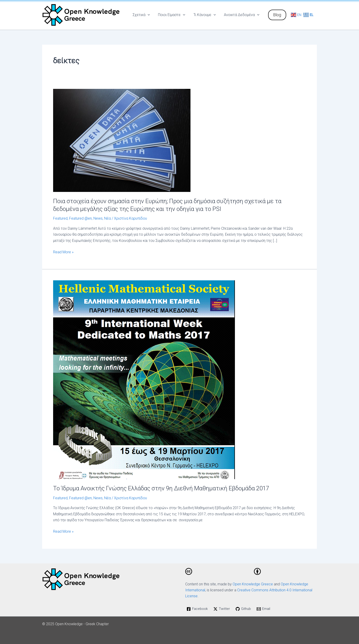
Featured (60, 218)
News (98, 218)
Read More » (63, 252)
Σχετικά (144, 15)
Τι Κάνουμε (206, 15)
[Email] (265, 609)
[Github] (245, 609)
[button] (277, 15)
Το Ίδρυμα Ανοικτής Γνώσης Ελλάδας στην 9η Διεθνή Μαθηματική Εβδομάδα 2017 (161, 488)
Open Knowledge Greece (253, 584)
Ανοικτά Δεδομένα (242, 15)
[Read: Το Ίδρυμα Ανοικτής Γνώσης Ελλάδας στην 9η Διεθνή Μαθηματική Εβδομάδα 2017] (144, 379)
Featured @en (80, 218)
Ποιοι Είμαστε (174, 15)
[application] (151, 15)
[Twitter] (223, 609)
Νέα (107, 218)
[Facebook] (198, 609)
